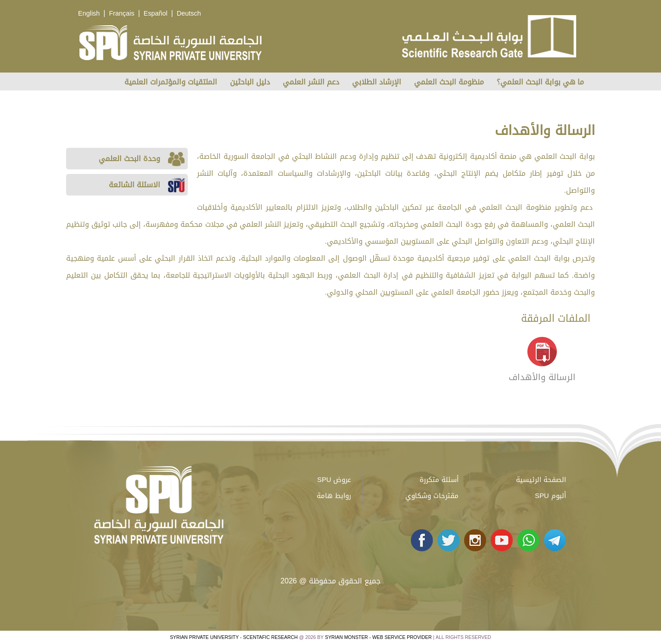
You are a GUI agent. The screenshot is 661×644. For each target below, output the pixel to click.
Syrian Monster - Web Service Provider (378, 637)
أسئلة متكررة (439, 480)
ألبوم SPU (550, 496)
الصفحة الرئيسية (541, 480)
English (89, 14)
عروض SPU (334, 480)
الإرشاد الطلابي (377, 82)
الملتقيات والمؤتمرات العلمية (171, 82)
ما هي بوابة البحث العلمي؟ (540, 82)
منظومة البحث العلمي (449, 82)
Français (121, 14)
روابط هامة (334, 496)
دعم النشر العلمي (311, 82)
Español (156, 14)
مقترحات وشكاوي (432, 496)
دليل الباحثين (250, 82)
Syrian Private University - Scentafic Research (234, 637)
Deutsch (189, 14)
